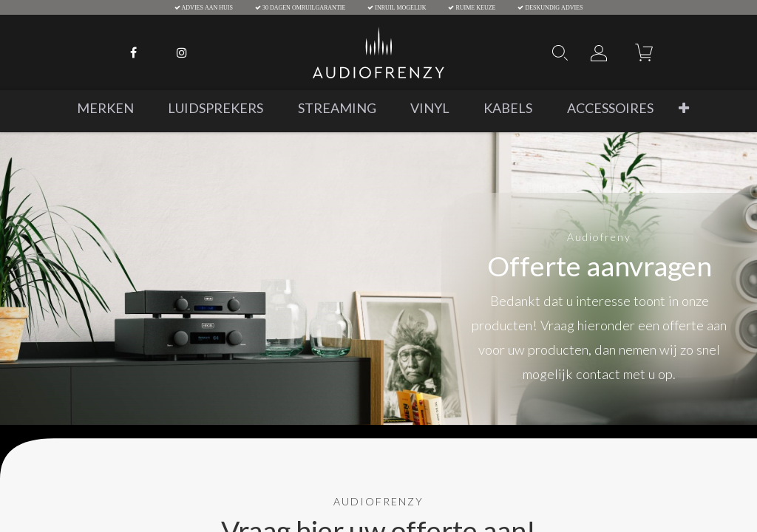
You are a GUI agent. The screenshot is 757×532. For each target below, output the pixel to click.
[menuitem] (105, 108)
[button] (684, 108)
